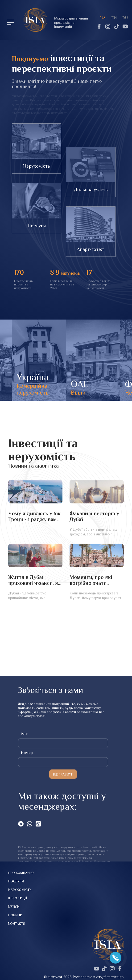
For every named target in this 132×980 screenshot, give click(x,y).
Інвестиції (18, 898)
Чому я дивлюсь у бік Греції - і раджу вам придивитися (34, 565)
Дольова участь (91, 190)
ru (125, 18)
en (114, 18)
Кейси (14, 907)
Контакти (17, 924)
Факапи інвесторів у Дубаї (94, 562)
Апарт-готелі (91, 249)
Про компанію (21, 873)
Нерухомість (37, 166)
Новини (15, 915)
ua (103, 18)
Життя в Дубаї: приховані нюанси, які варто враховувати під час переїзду (35, 632)
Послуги (37, 226)
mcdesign (116, 977)
